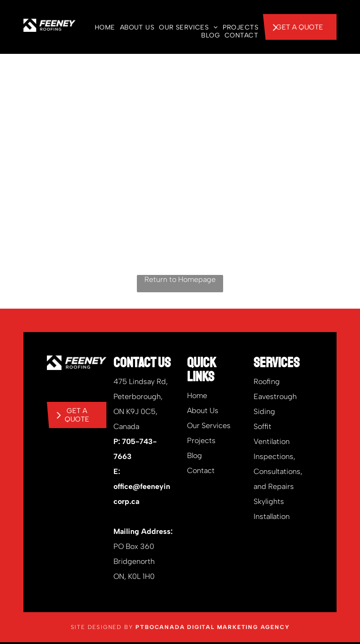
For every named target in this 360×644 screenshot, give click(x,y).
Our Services (209, 426)
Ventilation (272, 441)
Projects (201, 440)
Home (197, 396)
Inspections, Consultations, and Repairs (278, 471)
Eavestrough (275, 396)
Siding (264, 411)
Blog (195, 455)
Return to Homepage (180, 279)
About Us (203, 411)
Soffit (262, 426)
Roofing (267, 381)
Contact (201, 470)
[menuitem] (103, 27)
